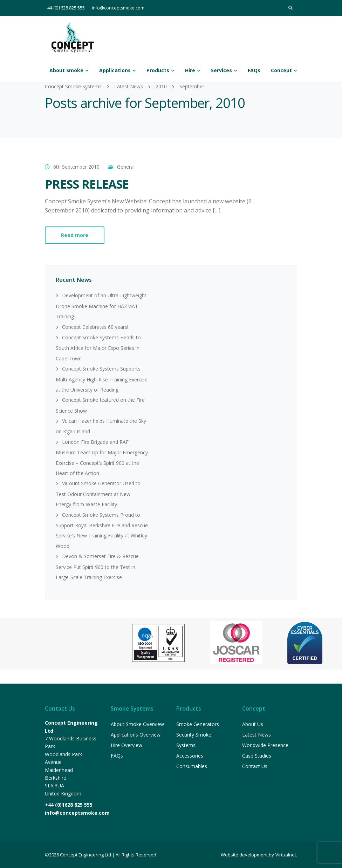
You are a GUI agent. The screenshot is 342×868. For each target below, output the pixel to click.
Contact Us (255, 766)
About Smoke (66, 70)
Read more (75, 235)
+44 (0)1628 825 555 (65, 8)
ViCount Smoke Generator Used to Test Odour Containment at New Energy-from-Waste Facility (98, 494)
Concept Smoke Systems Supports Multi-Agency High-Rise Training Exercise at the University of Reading (102, 379)
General (126, 167)
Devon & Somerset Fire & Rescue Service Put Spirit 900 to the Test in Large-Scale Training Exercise (97, 567)
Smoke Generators (198, 724)
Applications (115, 70)
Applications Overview (136, 735)
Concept (281, 70)
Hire (190, 70)
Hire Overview (126, 745)
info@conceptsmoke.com (118, 8)
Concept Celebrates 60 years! (95, 327)
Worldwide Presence (265, 745)
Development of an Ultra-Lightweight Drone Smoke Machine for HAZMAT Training (101, 306)
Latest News (256, 735)
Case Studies (257, 756)
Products (158, 70)
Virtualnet (286, 855)
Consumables (192, 766)
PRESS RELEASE (87, 184)
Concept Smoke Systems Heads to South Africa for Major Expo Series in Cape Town (98, 348)
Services (221, 70)
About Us (253, 724)
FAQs (254, 70)
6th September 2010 (76, 167)
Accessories (190, 756)
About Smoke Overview (137, 724)
